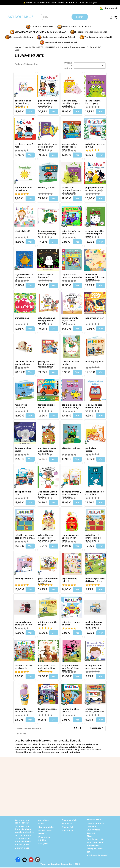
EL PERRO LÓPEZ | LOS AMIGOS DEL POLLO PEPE (95, 234)
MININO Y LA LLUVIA (47, 188)
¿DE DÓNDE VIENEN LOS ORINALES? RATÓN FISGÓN (48, 495)
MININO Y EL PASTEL (94, 362)
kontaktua (67, 824)
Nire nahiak (68, 831)
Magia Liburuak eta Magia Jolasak (59, 38)
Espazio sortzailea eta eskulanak (91, 32)
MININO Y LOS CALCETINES (21, 407)
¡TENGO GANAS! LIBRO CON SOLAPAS (95, 494)
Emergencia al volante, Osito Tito (95, 711)
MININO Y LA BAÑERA (24, 579)
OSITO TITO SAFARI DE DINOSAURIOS (71, 233)
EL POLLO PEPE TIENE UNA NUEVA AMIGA (72, 407)
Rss (24, 860)
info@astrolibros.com (97, 855)
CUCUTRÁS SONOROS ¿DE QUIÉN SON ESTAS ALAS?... (47, 451)
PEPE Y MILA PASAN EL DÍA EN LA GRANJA (95, 189)
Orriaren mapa (22, 848)
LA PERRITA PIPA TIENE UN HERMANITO (72, 276)
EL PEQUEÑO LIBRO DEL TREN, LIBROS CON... (94, 408)
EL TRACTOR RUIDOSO (71, 449)
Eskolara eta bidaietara (21, 38)
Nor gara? (43, 844)
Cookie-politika (46, 828)
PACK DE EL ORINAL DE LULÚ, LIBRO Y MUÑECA (23, 104)
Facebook (18, 860)
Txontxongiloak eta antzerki (98, 38)
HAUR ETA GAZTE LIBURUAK (77, 27)
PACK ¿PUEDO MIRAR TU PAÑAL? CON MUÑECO (48, 582)
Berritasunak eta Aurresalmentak (61, 43)
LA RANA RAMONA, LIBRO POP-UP (93, 103)
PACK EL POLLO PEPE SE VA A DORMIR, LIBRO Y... (48, 147)
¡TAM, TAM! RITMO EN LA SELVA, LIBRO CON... (47, 669)
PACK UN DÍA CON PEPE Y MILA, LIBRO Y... (24, 625)
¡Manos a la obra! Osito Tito (71, 711)
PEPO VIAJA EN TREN (95, 318)
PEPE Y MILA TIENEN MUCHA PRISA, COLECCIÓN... (48, 104)
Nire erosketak (69, 820)
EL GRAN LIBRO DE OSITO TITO (69, 580)
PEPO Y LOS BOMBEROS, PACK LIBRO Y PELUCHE (47, 365)
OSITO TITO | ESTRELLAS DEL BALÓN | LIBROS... (95, 580)
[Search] (64, 17)
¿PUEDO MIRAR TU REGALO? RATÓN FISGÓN (70, 321)
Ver (30, 112)
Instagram (38, 860)
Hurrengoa (97, 729)
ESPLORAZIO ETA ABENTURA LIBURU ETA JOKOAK (40, 32)
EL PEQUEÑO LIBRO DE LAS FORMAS (23, 189)
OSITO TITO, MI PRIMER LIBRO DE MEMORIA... (93, 538)
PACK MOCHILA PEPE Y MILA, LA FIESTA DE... (24, 365)
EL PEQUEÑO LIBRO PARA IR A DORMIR (94, 667)
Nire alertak (68, 828)
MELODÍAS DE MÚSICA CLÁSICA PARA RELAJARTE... (95, 278)
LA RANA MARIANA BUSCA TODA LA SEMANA (70, 147)
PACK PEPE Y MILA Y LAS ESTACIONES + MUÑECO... (71, 495)
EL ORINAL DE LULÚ (22, 232)
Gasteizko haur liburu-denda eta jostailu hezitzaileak (24, 830)
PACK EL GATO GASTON (92, 450)
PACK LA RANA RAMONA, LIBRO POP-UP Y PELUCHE (72, 191)
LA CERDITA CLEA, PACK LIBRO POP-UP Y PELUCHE (71, 104)
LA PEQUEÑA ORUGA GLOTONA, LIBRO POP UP (47, 234)
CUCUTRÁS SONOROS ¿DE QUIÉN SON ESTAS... (71, 538)
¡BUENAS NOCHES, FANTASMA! (47, 276)
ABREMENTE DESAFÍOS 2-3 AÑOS (24, 711)
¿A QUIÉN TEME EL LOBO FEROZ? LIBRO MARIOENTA (70, 669)
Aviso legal (44, 820)
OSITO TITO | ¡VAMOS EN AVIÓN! (71, 624)
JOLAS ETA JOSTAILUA (42, 27)
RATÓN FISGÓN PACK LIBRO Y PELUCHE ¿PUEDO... (47, 321)
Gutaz (41, 824)
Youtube (31, 860)
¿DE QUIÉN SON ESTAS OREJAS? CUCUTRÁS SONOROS (47, 538)
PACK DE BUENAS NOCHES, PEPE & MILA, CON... (94, 625)
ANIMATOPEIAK (22, 318)
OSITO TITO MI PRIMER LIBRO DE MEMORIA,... (25, 537)
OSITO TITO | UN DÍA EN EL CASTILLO (23, 667)
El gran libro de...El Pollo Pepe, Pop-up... (24, 278)
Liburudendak (95, 8)
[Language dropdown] (112, 8)
